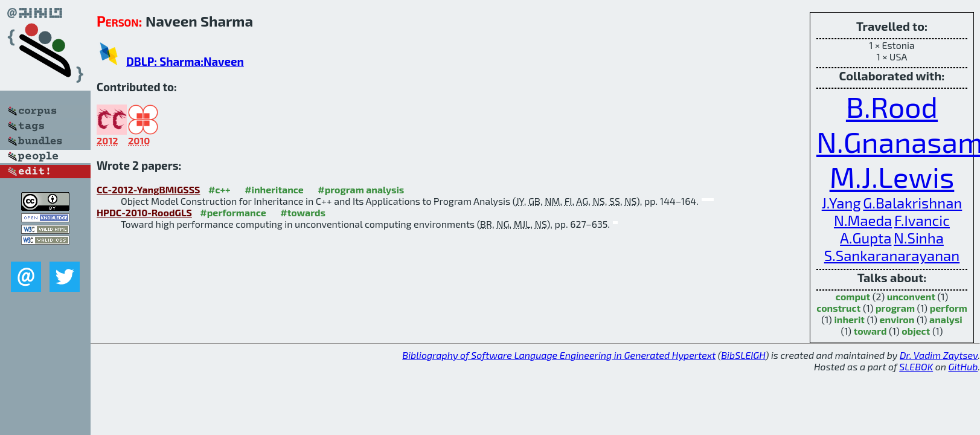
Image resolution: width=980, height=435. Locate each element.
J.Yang (841, 203)
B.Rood (892, 106)
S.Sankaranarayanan (892, 255)
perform (949, 308)
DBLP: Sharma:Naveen (185, 61)
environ (897, 319)
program (895, 308)
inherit (849, 319)
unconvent (911, 296)
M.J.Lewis (892, 176)
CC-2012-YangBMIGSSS (148, 189)
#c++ (219, 189)
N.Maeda (863, 220)
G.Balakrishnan (912, 203)
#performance (233, 212)
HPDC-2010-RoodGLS (144, 212)
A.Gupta (866, 238)
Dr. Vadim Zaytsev (939, 355)
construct (838, 308)
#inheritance (274, 189)
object (916, 331)
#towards (303, 212)
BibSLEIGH (743, 355)
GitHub (963, 366)
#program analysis (361, 189)
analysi (946, 319)
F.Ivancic (922, 220)
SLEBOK (916, 366)
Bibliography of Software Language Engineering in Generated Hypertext (559, 355)
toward (870, 331)
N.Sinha (919, 238)
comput (853, 296)
